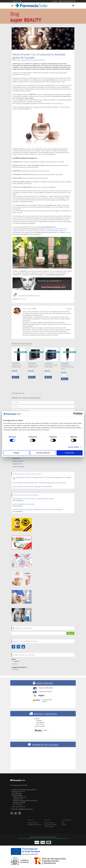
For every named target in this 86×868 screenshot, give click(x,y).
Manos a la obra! (18, 461)
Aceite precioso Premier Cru (57, 231)
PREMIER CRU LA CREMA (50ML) (35, 365)
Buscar (70, 633)
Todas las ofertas (49, 823)
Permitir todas (70, 453)
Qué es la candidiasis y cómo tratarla (23, 504)
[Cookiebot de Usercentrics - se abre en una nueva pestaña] (75, 414)
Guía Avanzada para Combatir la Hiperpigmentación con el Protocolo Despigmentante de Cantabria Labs (42, 478)
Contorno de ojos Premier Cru (38, 231)
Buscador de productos (67, 1)
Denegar (16, 453)
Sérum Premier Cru (25, 109)
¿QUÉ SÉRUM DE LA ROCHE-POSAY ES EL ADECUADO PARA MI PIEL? (33, 499)
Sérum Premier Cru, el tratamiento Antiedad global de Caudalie (39, 56)
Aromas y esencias (18, 467)
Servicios (64, 825)
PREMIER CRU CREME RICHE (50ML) (51, 365)
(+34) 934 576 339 (17, 1)
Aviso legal (20, 838)
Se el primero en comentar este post (29, 296)
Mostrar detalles (74, 447)
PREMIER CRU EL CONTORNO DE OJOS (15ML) (68, 366)
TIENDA (30, 820)
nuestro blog (33, 82)
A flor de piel (23, 299)
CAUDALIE (15, 664)
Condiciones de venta (52, 838)
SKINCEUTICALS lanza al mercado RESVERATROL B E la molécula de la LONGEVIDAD (38, 509)
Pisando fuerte (17, 464)
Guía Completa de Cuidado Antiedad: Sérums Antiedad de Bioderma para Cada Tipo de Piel (39, 483)
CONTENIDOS (66, 820)
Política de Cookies (63, 838)
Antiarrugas (15, 669)
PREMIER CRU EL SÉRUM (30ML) (18, 365)
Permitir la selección (43, 453)
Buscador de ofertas (50, 825)
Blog (63, 823)
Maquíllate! (16, 458)
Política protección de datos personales (35, 838)
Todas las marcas (33, 823)
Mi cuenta (55, 1)
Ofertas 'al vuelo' (49, 826)
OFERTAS (47, 820)
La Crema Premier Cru (59, 229)
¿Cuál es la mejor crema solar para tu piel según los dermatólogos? (32, 487)
